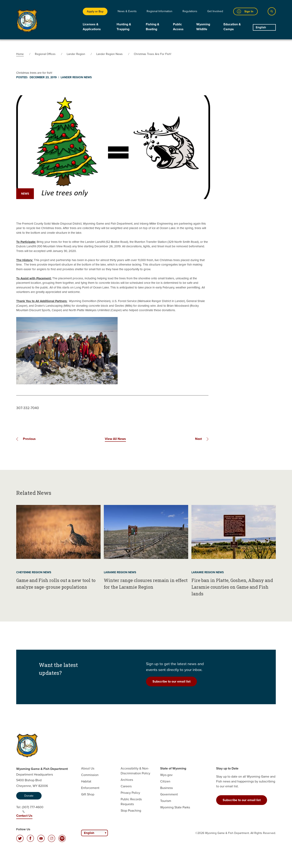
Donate (29, 796)
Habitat (86, 781)
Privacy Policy (130, 793)
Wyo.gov (166, 775)
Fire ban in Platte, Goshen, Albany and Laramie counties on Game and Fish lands (232, 587)
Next (198, 439)
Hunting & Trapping (124, 27)
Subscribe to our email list (171, 681)
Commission (90, 775)
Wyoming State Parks (175, 807)
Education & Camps (232, 27)
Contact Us (24, 816)
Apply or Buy (95, 11)
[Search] (272, 11)
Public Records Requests (131, 802)
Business (166, 788)
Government (169, 794)
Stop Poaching (131, 811)
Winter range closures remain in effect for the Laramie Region (146, 584)
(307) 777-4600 (33, 809)
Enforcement (90, 788)
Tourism (166, 801)
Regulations (190, 11)
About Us (88, 768)
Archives (127, 780)
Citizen (165, 781)
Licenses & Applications (92, 27)
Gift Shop (88, 794)
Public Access (178, 27)
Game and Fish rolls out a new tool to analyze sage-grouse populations (56, 584)
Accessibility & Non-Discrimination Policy (135, 771)
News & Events (127, 11)
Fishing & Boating (152, 27)
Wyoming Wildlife (203, 27)
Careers (126, 786)
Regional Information (159, 11)
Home (20, 54)
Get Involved (215, 11)
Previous (29, 439)
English (261, 27)
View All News (115, 439)
